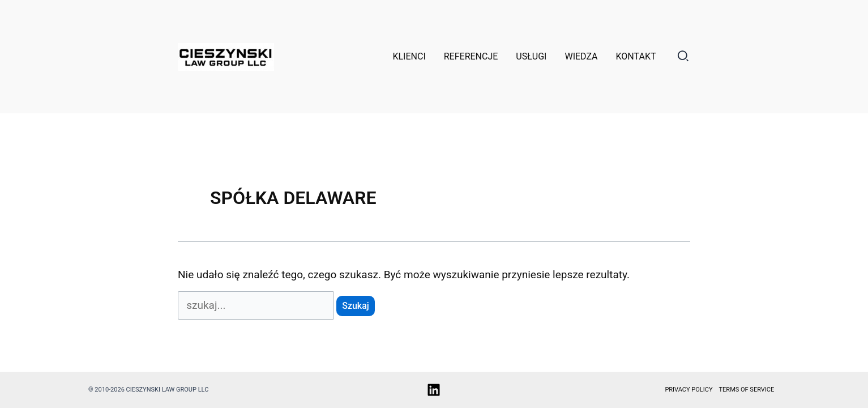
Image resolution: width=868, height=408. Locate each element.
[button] (684, 58)
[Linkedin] (434, 390)
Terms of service (747, 390)
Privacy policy (689, 390)
